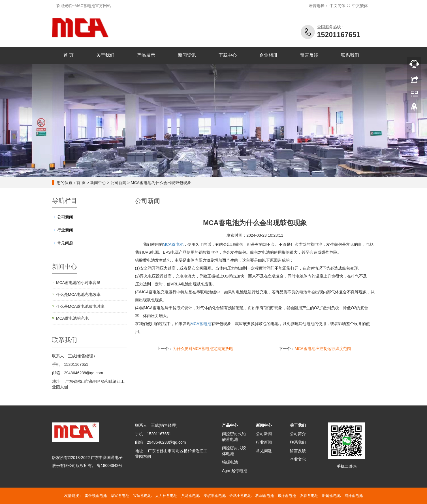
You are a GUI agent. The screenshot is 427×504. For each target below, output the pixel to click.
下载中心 (228, 55)
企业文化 (298, 459)
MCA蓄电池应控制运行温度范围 (323, 349)
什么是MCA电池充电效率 (78, 294)
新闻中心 (98, 183)
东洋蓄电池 (287, 496)
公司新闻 (118, 183)
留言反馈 (309, 55)
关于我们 (105, 55)
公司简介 (298, 434)
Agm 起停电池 (235, 471)
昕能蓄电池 (331, 496)
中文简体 (338, 6)
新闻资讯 (187, 55)
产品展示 (146, 55)
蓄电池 (201, 324)
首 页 (69, 55)
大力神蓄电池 (166, 496)
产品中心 (230, 425)
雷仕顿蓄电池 (96, 496)
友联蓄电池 (309, 496)
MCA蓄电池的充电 (72, 318)
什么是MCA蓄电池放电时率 (80, 306)
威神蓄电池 (354, 496)
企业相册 (268, 55)
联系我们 (350, 55)
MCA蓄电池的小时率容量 (78, 283)
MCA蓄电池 (173, 244)
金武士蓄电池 (240, 496)
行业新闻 (65, 230)
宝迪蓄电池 (142, 496)
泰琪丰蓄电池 (215, 496)
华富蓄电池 (120, 496)
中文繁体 (360, 6)
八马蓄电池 (190, 496)
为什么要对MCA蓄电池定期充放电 (203, 349)
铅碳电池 (230, 462)
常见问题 (65, 243)
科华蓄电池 (265, 496)
